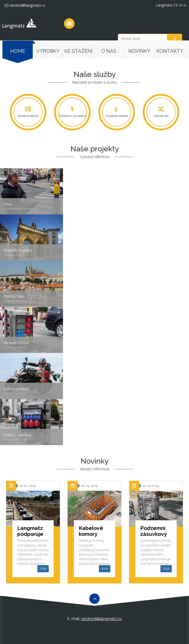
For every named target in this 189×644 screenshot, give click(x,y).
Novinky (139, 51)
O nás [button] (109, 51)
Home (18, 51)
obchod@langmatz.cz (25, 5)
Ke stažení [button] (79, 51)
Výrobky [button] (48, 51)
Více (43, 568)
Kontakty (170, 51)
